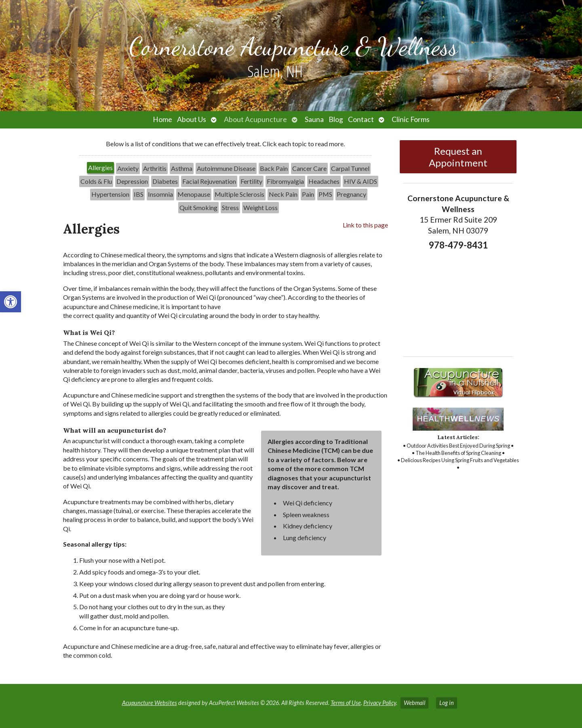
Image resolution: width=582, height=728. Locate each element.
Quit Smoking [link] (198, 207)
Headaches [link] (324, 181)
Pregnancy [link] (351, 194)
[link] (11, 302)
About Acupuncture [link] (255, 119)
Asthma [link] (182, 168)
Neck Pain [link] (283, 194)
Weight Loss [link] (260, 207)
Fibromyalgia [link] (285, 181)
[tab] (100, 168)
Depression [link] (132, 181)
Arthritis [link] (155, 168)
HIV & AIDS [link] (361, 181)
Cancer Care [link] (309, 168)
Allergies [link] (100, 167)
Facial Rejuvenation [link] (209, 181)
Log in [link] (447, 703)
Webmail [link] (414, 703)
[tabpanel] (226, 444)
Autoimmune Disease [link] (226, 168)
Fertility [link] (251, 181)
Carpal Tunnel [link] (350, 168)
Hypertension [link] (110, 194)
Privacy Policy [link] (380, 703)
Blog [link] (336, 119)
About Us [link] (192, 119)
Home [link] (162, 119)
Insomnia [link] (160, 194)
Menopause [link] (194, 194)
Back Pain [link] (274, 168)
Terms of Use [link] (346, 703)
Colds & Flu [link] (96, 181)
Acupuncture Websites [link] (150, 703)
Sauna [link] (314, 119)
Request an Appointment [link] (458, 157)
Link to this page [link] (365, 225)
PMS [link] (325, 194)
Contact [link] (361, 119)
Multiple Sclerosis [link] (239, 194)
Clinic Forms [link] (411, 119)
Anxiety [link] (128, 168)
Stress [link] (230, 207)
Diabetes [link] (165, 181)
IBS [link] (139, 194)
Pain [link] (308, 194)
